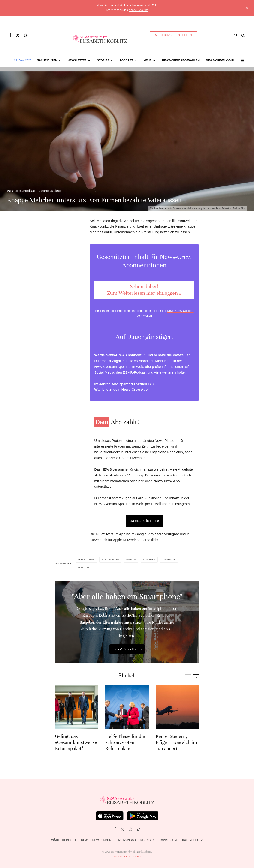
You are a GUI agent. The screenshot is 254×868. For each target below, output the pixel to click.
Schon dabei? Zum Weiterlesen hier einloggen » (144, 290)
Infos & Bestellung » (127, 649)
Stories (103, 60)
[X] (18, 35)
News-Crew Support (180, 311)
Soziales (85, 568)
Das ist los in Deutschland (21, 191)
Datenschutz (192, 840)
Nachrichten (47, 60)
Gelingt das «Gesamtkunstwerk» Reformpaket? (76, 748)
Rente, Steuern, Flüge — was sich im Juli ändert (176, 748)
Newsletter (77, 60)
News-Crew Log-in (220, 60)
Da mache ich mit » (144, 521)
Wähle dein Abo (63, 840)
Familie (132, 560)
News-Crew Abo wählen (181, 60)
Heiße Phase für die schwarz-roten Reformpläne (125, 748)
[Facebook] (10, 35)
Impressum (168, 840)
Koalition (169, 560)
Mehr (147, 60)
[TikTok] (139, 829)
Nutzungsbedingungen (137, 840)
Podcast (126, 60)
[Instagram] (26, 35)
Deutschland (111, 560)
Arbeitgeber (87, 560)
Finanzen (150, 560)
